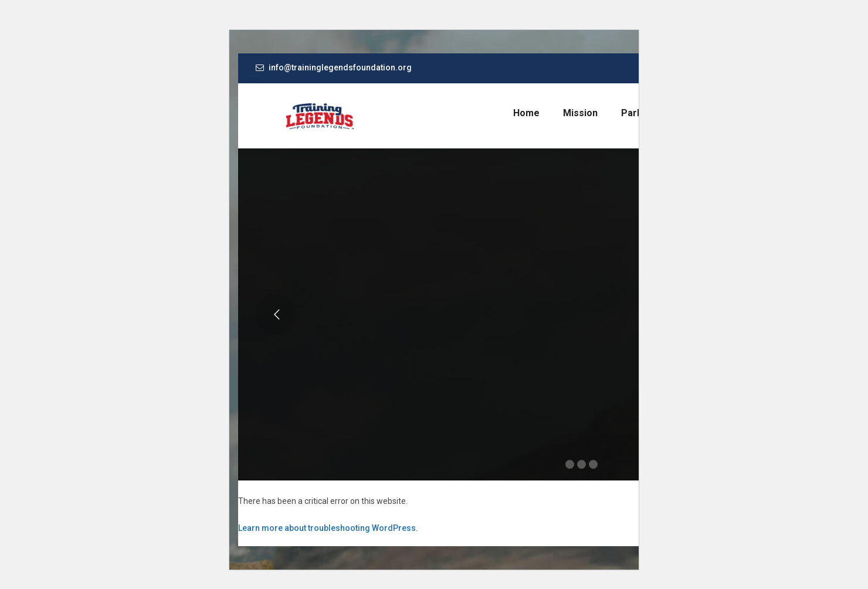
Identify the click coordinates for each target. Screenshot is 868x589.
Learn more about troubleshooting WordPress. (328, 528)
